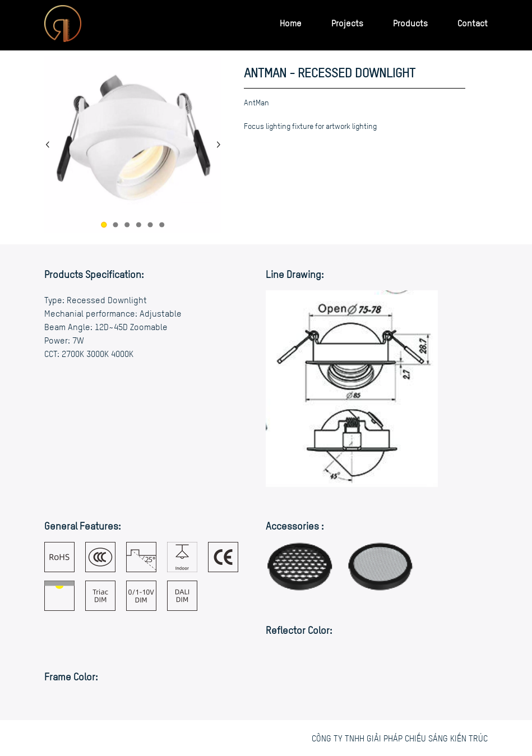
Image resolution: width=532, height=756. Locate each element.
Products (410, 23)
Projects (347, 23)
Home (291, 23)
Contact (473, 23)
